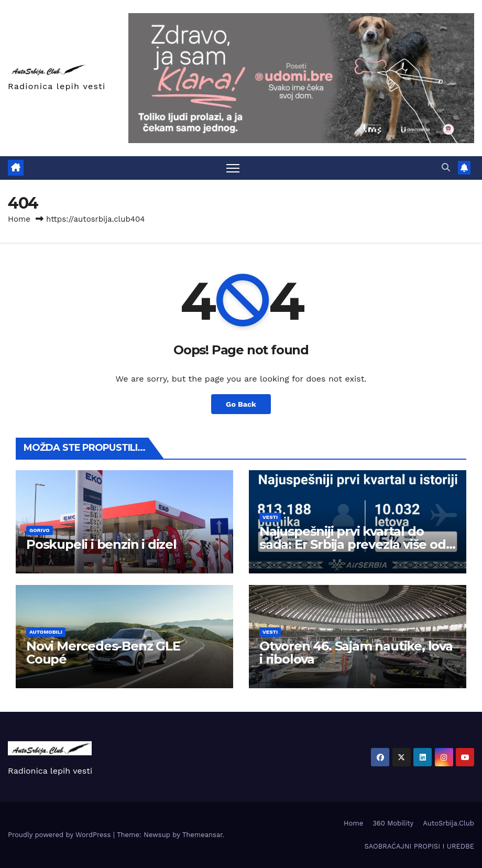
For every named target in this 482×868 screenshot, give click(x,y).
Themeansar (202, 835)
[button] (446, 167)
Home (19, 219)
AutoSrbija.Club (448, 823)
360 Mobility (393, 823)
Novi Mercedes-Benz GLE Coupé (103, 653)
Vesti (270, 517)
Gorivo (40, 530)
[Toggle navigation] (233, 168)
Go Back (241, 404)
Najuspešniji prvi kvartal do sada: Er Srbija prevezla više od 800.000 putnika (353, 544)
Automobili (46, 632)
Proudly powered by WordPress (61, 835)
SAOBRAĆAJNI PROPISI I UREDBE (419, 846)
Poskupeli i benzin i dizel (101, 544)
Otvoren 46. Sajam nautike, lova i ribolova (356, 653)
